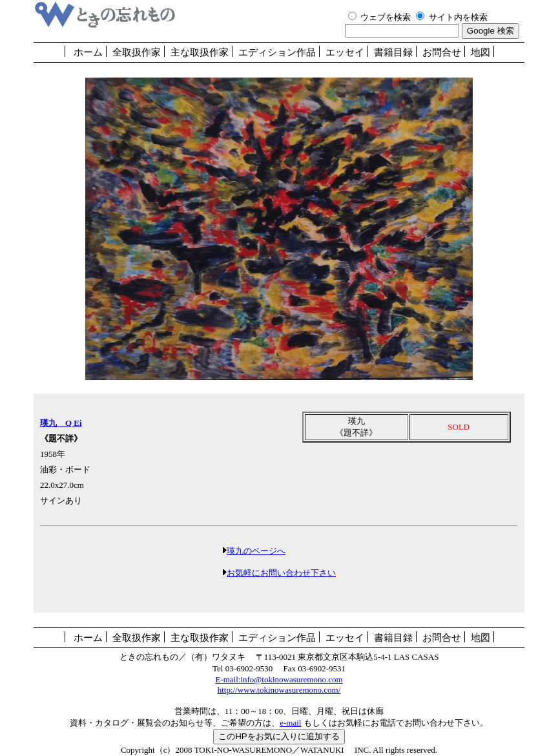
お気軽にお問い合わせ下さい (281, 573)
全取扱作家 (137, 52)
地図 (480, 52)
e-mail (290, 723)
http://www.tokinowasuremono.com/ (279, 690)
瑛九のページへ (256, 551)
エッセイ (345, 52)
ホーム (88, 52)
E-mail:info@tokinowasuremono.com (279, 679)
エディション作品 (277, 52)
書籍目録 (393, 52)
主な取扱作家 (200, 52)
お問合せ (442, 52)
